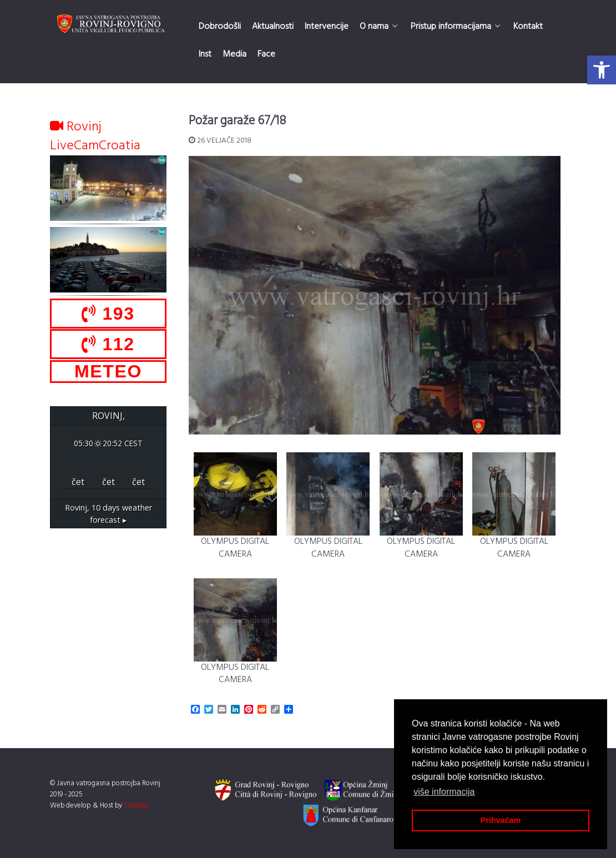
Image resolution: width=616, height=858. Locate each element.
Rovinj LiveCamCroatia (95, 137)
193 (108, 314)
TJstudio (136, 806)
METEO (108, 371)
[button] (602, 70)
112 (108, 344)
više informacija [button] (444, 792)
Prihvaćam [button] (501, 820)
